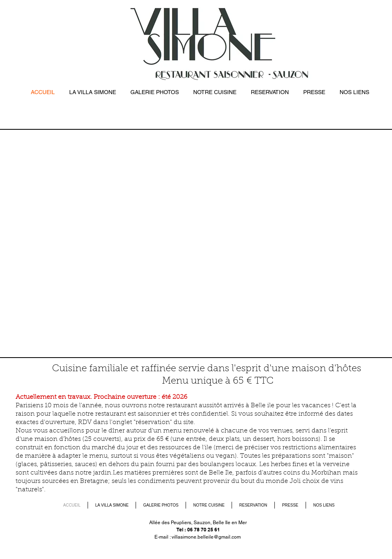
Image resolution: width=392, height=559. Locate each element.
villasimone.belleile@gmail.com (206, 537)
